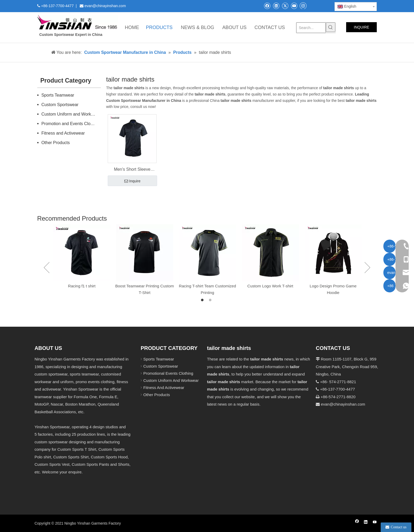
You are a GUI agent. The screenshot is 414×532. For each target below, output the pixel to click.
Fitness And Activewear (164, 388)
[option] (82, 257)
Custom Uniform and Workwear (71, 114)
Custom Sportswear (60, 105)
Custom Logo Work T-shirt (270, 286)
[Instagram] (303, 6)
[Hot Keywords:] (331, 27)
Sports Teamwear (58, 95)
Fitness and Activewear (63, 133)
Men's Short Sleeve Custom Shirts (132, 170)
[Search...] (311, 28)
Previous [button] (47, 268)
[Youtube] (294, 6)
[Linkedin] (276, 6)
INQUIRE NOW (361, 29)
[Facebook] (267, 6)
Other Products (56, 143)
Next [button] (367, 268)
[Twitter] (285, 6)
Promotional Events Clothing (168, 373)
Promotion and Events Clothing (71, 124)
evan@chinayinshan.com (343, 404)
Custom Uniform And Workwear (171, 380)
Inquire (132, 181)
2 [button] (211, 300)
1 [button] (203, 300)
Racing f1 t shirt (82, 286)
